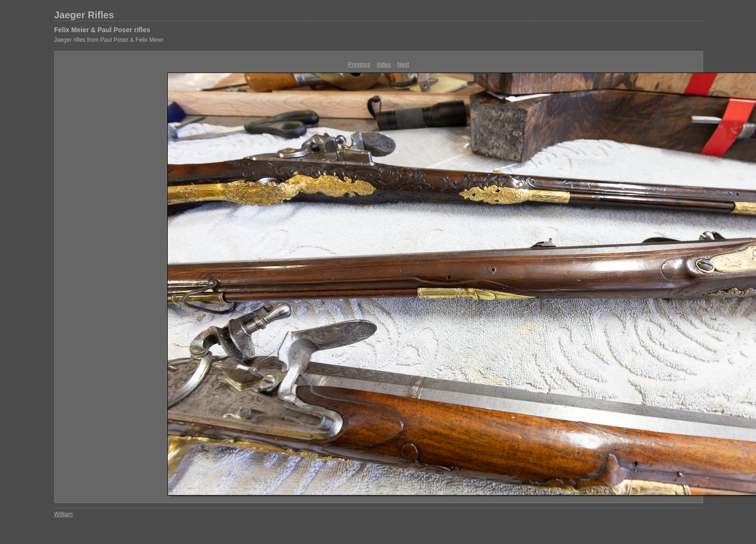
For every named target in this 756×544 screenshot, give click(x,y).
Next (403, 64)
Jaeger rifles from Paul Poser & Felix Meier (109, 40)
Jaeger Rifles (84, 15)
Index (384, 64)
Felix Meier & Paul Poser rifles (102, 30)
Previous (359, 64)
